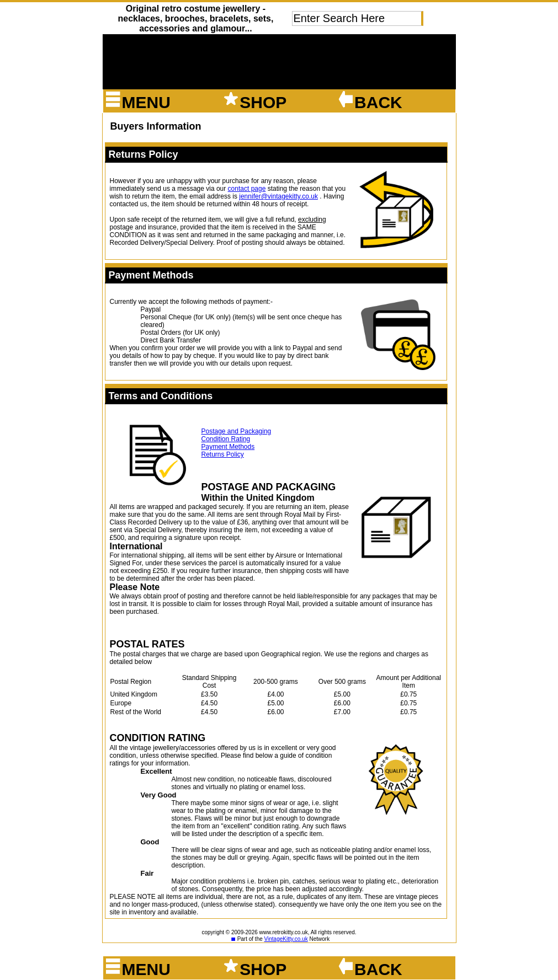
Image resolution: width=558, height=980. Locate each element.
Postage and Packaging (237, 431)
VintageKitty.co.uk (286, 939)
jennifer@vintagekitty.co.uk (278, 196)
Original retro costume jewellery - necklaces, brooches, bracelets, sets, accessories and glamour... (195, 18)
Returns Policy (223, 454)
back (370, 102)
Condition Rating (226, 439)
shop (254, 102)
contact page (247, 189)
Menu (137, 102)
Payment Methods (228, 447)
